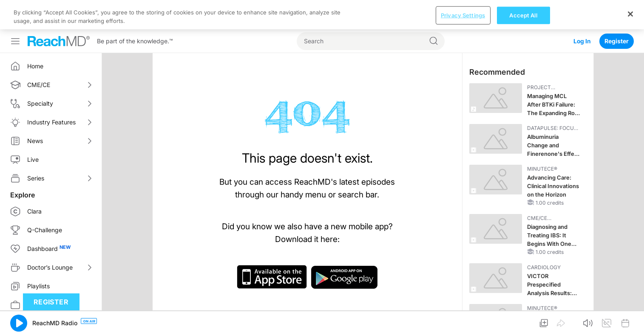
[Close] (630, 14)
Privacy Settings (463, 15)
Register (617, 41)
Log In (582, 41)
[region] (322, 15)
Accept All (523, 15)
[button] (19, 323)
